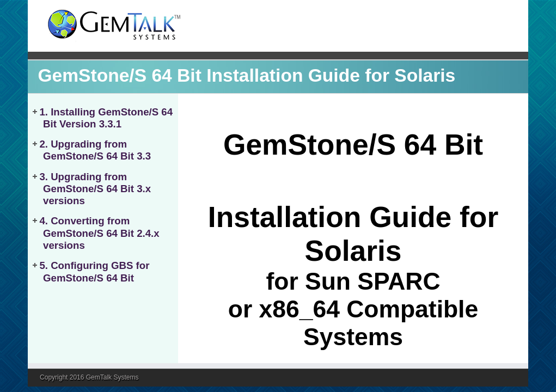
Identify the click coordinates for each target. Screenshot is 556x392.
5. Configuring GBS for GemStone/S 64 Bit (94, 271)
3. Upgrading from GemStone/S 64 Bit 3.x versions (95, 189)
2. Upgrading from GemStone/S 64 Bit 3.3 (95, 150)
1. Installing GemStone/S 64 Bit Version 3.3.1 (106, 118)
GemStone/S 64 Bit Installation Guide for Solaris (246, 75)
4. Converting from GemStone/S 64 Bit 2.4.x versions (99, 233)
